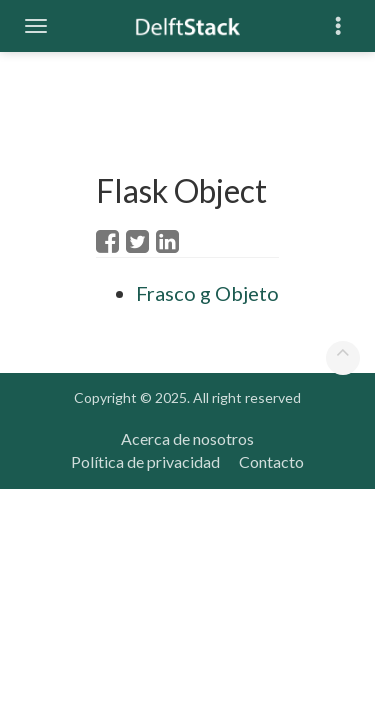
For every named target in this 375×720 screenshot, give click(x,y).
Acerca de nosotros (187, 438)
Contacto (271, 461)
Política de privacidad (145, 461)
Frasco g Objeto (207, 293)
